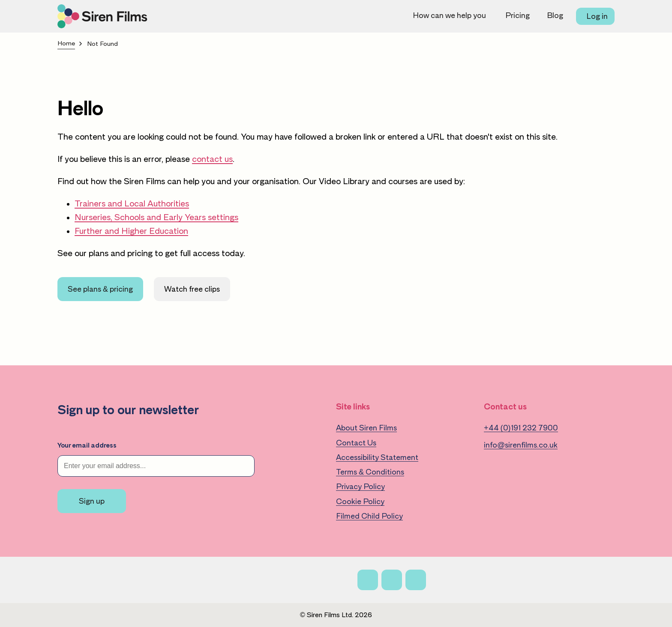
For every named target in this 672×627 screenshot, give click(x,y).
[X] (392, 580)
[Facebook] (368, 580)
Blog (555, 15)
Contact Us (356, 443)
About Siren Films (366, 428)
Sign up (92, 501)
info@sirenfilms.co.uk (521, 445)
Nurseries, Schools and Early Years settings (156, 217)
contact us (212, 159)
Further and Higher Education (131, 231)
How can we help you (449, 15)
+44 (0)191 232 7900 (521, 428)
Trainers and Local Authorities (132, 203)
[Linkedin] (416, 580)
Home (66, 43)
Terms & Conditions (370, 472)
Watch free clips (192, 289)
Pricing (517, 15)
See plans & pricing (100, 289)
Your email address (87, 445)
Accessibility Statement (377, 457)
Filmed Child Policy (369, 516)
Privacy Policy (360, 487)
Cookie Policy (360, 502)
